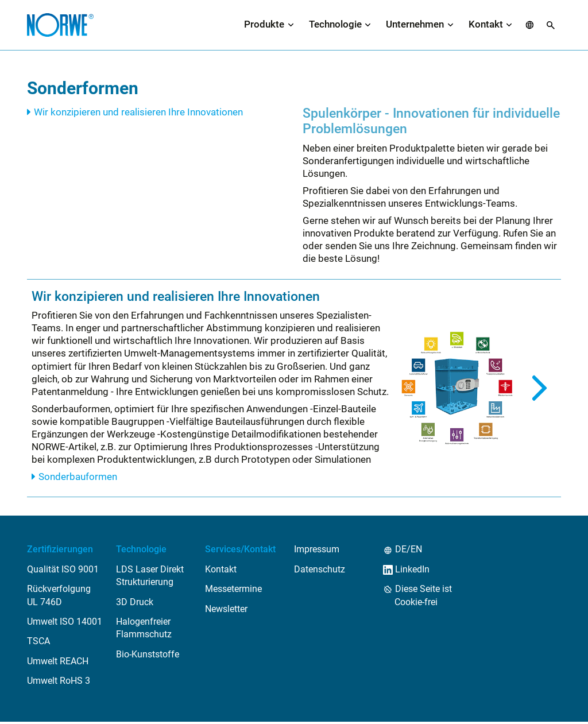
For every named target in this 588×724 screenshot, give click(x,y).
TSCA (38, 643)
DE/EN (408, 551)
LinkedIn (412, 571)
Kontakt (486, 25)
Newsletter (226, 611)
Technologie (335, 25)
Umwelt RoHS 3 (59, 683)
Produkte (264, 25)
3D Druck (135, 604)
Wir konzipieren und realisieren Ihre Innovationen (138, 114)
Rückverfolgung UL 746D (59, 597)
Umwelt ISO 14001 (65, 623)
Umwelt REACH (58, 663)
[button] (530, 26)
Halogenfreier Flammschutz (144, 630)
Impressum (317, 551)
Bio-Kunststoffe (148, 656)
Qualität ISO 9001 (63, 571)
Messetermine (233, 591)
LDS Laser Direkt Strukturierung (150, 577)
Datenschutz (320, 571)
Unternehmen (415, 25)
